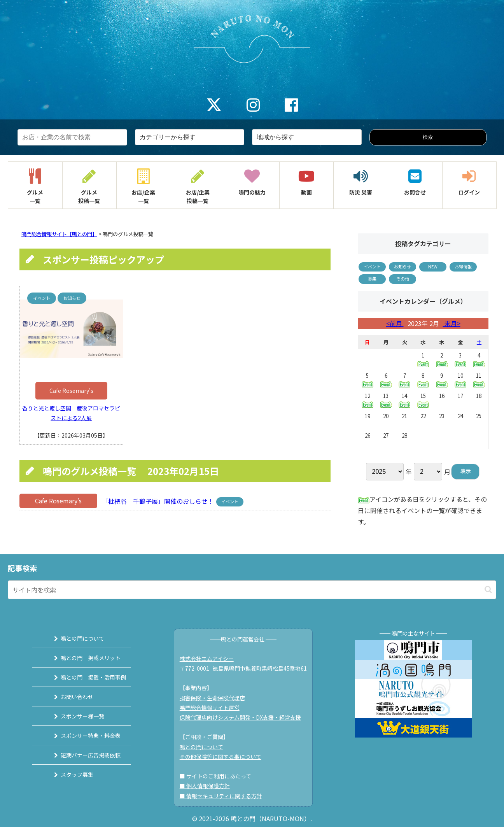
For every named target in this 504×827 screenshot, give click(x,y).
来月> (452, 323)
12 (367, 400)
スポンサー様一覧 (76, 716)
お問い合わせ (70, 697)
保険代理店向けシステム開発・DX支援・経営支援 (243, 717)
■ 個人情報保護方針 (207, 786)
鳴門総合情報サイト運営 (212, 708)
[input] (252, 590)
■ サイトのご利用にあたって (218, 776)
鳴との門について (76, 638)
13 (386, 400)
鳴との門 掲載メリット (84, 658)
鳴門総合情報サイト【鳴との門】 (59, 234)
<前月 (395, 323)
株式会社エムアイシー (209, 659)
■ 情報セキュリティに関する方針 (224, 796)
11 (479, 379)
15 (423, 400)
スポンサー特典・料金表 (84, 736)
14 (404, 400)
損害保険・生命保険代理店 (215, 698)
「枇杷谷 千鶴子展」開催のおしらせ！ (157, 501)
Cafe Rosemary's (71, 391)
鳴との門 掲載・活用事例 (87, 677)
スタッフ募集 (70, 774)
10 (460, 379)
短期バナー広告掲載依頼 (84, 755)
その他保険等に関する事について (223, 757)
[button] (488, 590)
